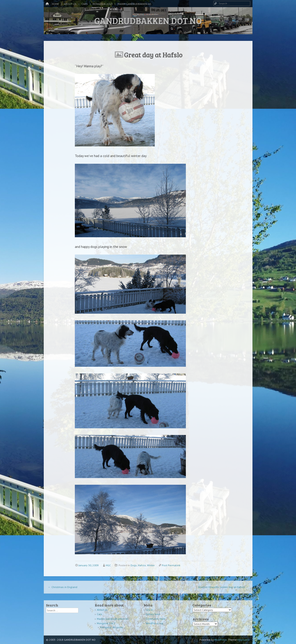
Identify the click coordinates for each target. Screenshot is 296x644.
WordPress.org (154, 623)
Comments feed (155, 619)
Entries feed (153, 614)
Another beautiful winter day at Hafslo (223, 587)
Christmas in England (63, 587)
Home (55, 4)
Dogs (134, 565)
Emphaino (243, 640)
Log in (149, 610)
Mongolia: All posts (112, 627)
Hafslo (142, 565)
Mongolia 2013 (103, 4)
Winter (151, 565)
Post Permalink (171, 565)
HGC (108, 565)
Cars (85, 4)
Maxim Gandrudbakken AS (134, 4)
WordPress (221, 640)
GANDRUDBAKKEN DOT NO (148, 20)
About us (70, 4)
